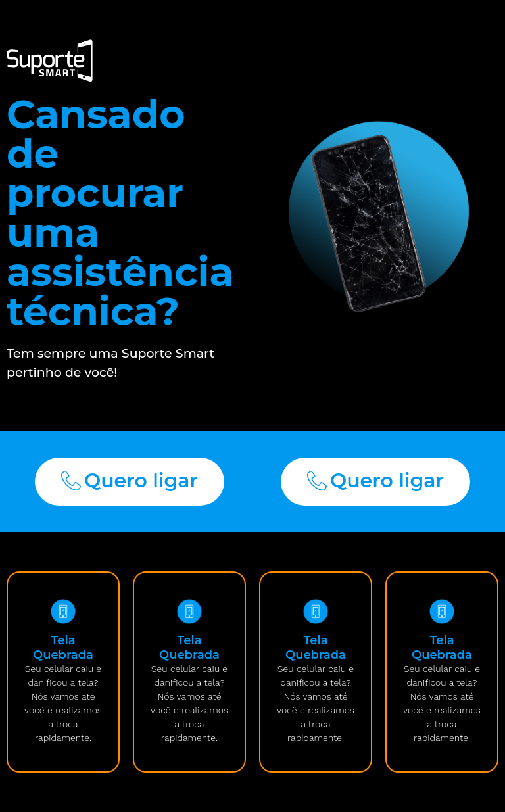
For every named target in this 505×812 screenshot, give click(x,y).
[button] (130, 482)
